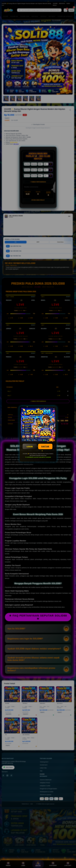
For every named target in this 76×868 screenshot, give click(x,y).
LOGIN (30, 446)
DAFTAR (45, 446)
